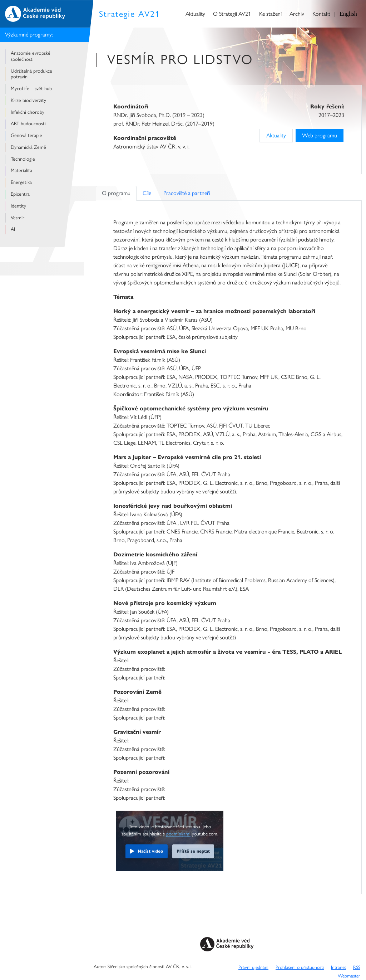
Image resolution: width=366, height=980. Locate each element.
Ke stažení (270, 14)
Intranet (338, 967)
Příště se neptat (193, 851)
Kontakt (321, 14)
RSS (357, 967)
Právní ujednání (253, 967)
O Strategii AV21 (232, 14)
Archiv (297, 14)
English (348, 14)
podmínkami (178, 834)
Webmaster (349, 976)
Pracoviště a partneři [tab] (187, 193)
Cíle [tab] (147, 193)
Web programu (320, 135)
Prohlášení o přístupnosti (300, 967)
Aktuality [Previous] (276, 135)
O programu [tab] (116, 193)
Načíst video (150, 851)
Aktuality (195, 14)
